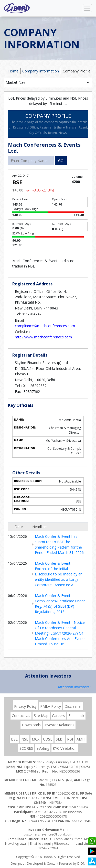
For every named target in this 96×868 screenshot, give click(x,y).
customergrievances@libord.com (48, 834)
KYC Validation (65, 748)
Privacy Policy (25, 706)
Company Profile (77, 71)
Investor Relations (59, 725)
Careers (58, 716)
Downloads (31, 725)
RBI (70, 739)
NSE (25, 739)
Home (13, 71)
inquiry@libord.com (58, 844)
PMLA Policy (51, 706)
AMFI (81, 739)
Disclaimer (73, 706)
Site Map (41, 716)
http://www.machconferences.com (43, 337)
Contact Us (21, 716)
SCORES (26, 748)
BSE (14, 739)
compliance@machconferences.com (45, 326)
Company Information (41, 71)
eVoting (43, 748)
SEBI (60, 739)
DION (81, 864)
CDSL (48, 739)
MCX (36, 739)
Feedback (76, 716)
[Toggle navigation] (87, 8)
